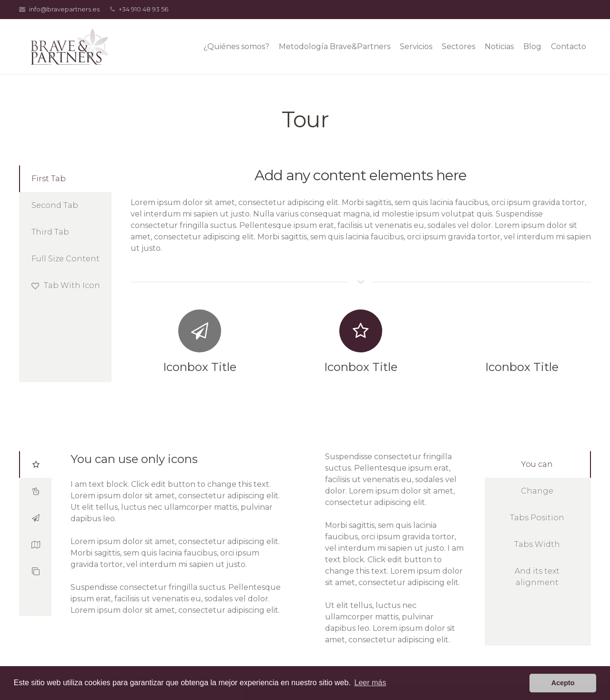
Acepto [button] (563, 683)
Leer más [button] (371, 683)
